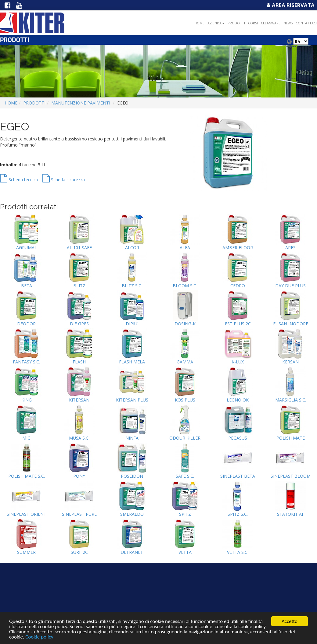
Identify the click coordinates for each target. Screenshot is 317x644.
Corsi (253, 23)
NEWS (288, 23)
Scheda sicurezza (64, 180)
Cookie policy (39, 637)
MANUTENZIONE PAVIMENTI (81, 103)
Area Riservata (290, 5)
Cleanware (271, 23)
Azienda (216, 23)
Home (199, 23)
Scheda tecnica (19, 180)
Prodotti (236, 23)
